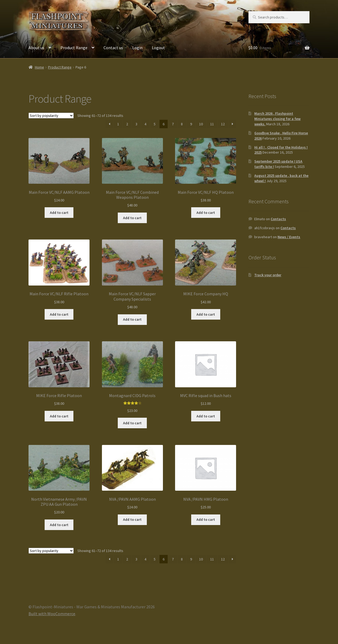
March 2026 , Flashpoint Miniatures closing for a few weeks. (277, 119)
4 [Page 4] (145, 124)
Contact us (113, 48)
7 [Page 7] (173, 124)
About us (36, 48)
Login (137, 48)
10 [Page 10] (201, 124)
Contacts (278, 219)
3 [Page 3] (136, 124)
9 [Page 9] (191, 124)
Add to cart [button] (59, 213)
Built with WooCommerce (52, 614)
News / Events (289, 237)
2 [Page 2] (127, 124)
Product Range (74, 48)
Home (39, 67)
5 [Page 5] (155, 124)
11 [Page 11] (212, 124)
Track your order (268, 275)
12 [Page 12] (223, 124)
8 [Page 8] (182, 124)
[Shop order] (51, 116)
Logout (158, 48)
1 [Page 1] (118, 124)
